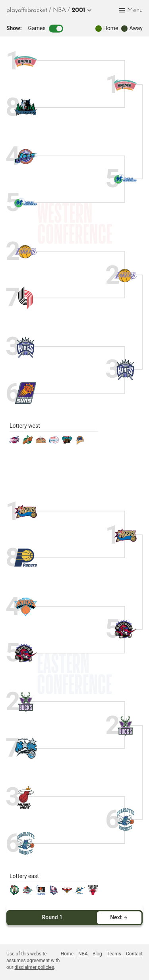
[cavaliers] (41, 893)
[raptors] (26, 653)
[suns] (26, 393)
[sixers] (26, 512)
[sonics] (28, 443)
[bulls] (93, 893)
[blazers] (26, 298)
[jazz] (26, 157)
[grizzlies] (67, 443)
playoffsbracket (27, 10)
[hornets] (26, 843)
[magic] (26, 748)
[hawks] (67, 893)
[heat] (26, 797)
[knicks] (26, 607)
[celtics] (15, 893)
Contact (134, 954)
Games (46, 29)
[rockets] (15, 443)
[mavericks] (26, 203)
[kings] (26, 347)
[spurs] (26, 61)
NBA (59, 10)
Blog (97, 954)
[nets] (54, 893)
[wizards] (80, 893)
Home (67, 954)
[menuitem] (59, 10)
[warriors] (80, 443)
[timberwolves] (26, 107)
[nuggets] (41, 443)
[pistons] (28, 893)
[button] (80, 10)
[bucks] (26, 702)
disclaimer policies (35, 967)
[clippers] (54, 443)
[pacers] (26, 558)
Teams (114, 954)
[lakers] (26, 252)
